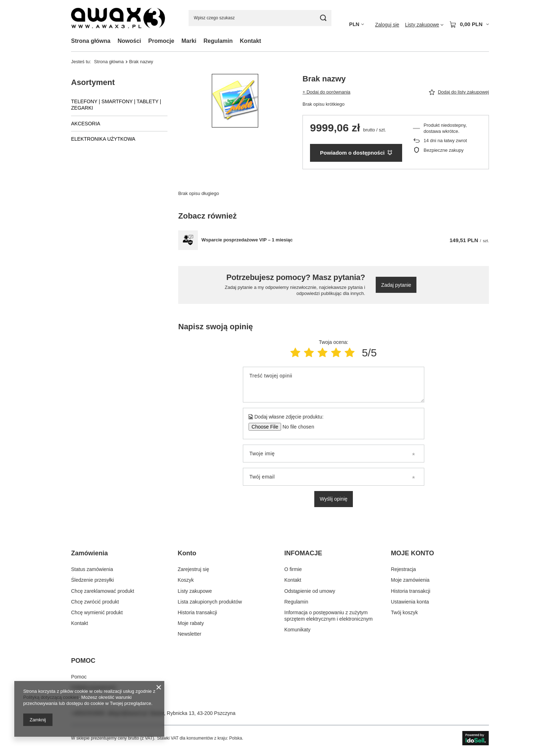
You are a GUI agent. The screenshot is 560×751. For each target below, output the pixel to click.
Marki (189, 41)
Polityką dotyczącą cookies (51, 697)
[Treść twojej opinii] (333, 385)
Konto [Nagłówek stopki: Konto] (187, 553)
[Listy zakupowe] (424, 25)
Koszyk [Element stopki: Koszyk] (186, 580)
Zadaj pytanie (396, 285)
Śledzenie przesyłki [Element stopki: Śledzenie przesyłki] (92, 580)
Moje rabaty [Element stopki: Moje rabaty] (191, 623)
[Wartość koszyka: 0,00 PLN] (469, 25)
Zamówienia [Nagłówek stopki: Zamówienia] (89, 553)
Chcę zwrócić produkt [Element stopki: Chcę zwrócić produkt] (95, 602)
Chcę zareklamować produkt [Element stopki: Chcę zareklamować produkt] (103, 591)
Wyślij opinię (334, 499)
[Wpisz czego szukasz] (260, 18)
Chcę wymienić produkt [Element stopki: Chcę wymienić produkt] (97, 612)
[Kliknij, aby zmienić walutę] (357, 24)
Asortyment (93, 82)
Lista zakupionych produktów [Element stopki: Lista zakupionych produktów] (210, 602)
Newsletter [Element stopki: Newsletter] (190, 634)
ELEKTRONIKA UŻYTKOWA (103, 139)
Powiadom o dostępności (356, 153)
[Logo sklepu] (118, 18)
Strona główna (91, 41)
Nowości (129, 41)
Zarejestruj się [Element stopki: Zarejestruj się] (194, 569)
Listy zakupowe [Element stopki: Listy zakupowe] (195, 591)
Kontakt (251, 41)
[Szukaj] (323, 18)
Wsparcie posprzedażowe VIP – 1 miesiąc (247, 240)
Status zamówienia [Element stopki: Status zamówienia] (92, 569)
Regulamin (218, 41)
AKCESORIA (86, 124)
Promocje (161, 41)
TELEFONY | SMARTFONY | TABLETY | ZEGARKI (116, 105)
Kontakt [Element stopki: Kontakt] (79, 623)
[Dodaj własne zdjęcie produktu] (296, 427)
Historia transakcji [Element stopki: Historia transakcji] (197, 612)
